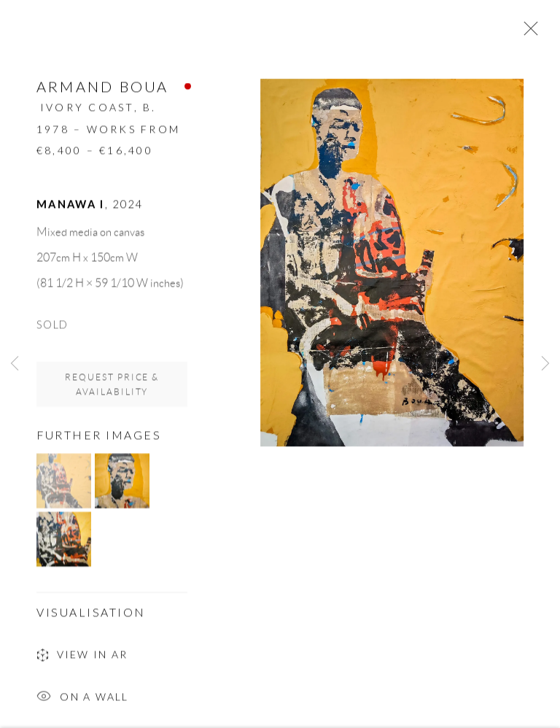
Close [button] (527, 33)
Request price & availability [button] (112, 388)
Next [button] (545, 364)
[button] (64, 484)
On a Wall (83, 701)
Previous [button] (15, 364)
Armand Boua (103, 90)
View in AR (82, 659)
